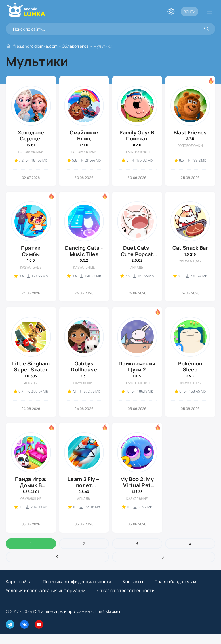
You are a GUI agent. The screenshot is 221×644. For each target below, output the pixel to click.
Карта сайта (19, 582)
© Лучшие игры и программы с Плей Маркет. (77, 611)
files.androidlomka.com (36, 46)
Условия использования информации (46, 591)
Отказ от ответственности (126, 591)
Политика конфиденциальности (77, 582)
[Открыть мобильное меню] (209, 12)
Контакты (133, 582)
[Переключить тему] (171, 12)
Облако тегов (75, 46)
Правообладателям (175, 582)
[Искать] (207, 29)
